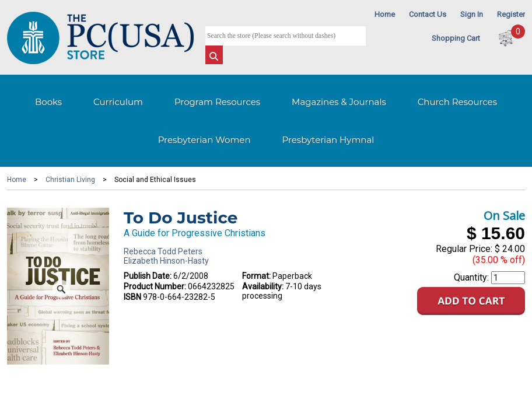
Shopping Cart (456, 38)
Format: (256, 276)
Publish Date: (148, 276)
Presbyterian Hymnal (328, 140)
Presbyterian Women (204, 140)
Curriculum (118, 102)
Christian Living (70, 180)
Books (48, 102)
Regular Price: (464, 249)
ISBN (132, 297)
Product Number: (155, 286)
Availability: (263, 286)
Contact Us (428, 14)
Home (385, 14)
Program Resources (217, 102)
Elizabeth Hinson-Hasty (166, 261)
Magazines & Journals (339, 102)
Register (511, 14)
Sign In (472, 14)
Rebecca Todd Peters (163, 251)
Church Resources (457, 102)
